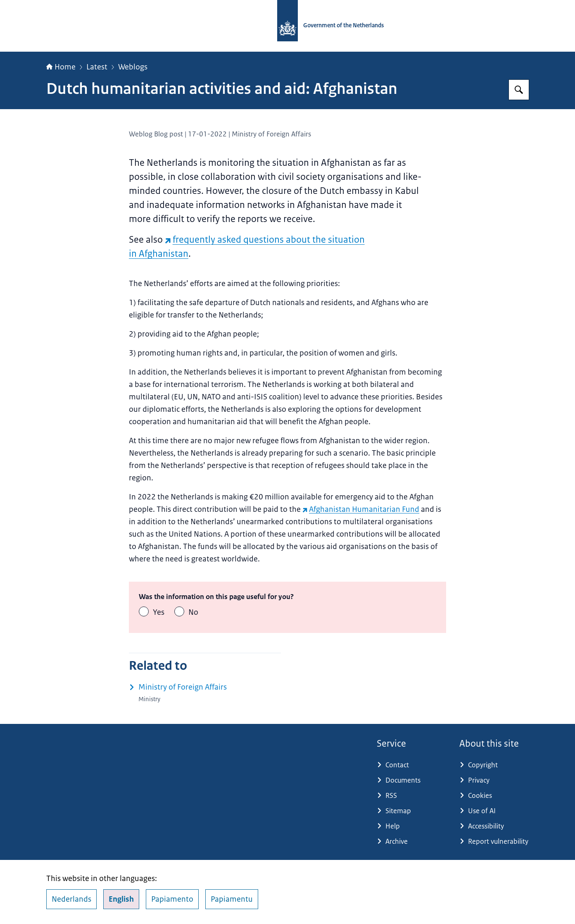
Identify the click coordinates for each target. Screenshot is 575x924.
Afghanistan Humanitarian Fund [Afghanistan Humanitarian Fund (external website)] (361, 509)
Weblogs (133, 67)
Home (61, 67)
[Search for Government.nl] (519, 90)
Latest (97, 67)
